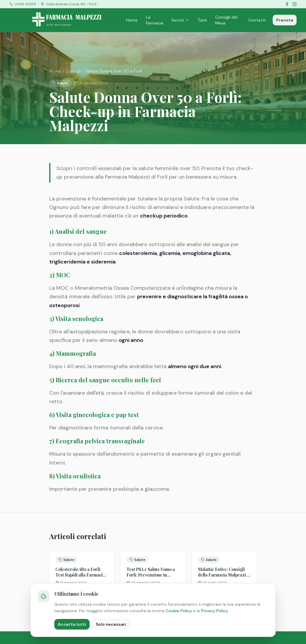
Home (132, 20)
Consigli (73, 71)
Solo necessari (111, 624)
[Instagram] (295, 4)
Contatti (257, 20)
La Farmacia (155, 20)
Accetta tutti (72, 624)
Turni (202, 20)
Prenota (285, 20)
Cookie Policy (179, 611)
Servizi (180, 20)
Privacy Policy (214, 611)
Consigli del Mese (226, 20)
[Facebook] (287, 4)
